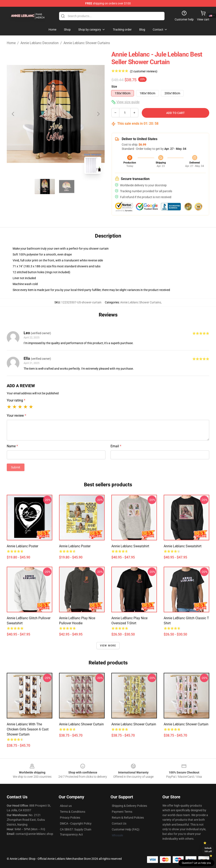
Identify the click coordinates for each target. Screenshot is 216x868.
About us (66, 806)
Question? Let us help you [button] (196, 863)
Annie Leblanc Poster (22, 546)
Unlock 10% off (208, 850)
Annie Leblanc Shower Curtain (81, 724)
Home (11, 43)
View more (108, 646)
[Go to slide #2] (67, 187)
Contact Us (119, 823)
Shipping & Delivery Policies (129, 806)
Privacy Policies (70, 818)
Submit (16, 467)
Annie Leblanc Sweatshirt (130, 546)
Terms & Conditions (73, 812)
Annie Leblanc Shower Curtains (87, 43)
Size (114, 87)
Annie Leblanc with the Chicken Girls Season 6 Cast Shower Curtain (28, 729)
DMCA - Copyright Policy (76, 823)
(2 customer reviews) (144, 71)
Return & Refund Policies (128, 818)
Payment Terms (122, 812)
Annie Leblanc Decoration (40, 43)
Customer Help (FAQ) (126, 829)
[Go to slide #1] (45, 187)
